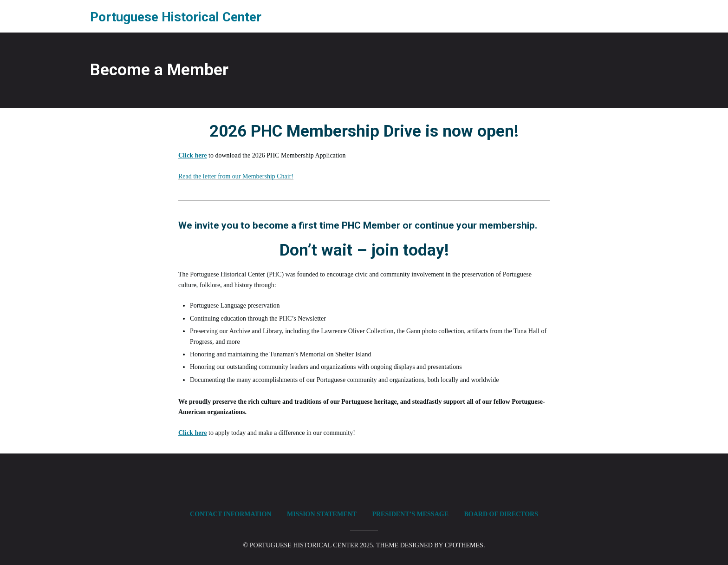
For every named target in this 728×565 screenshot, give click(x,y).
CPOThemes (464, 545)
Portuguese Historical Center (176, 17)
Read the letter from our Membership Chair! (236, 176)
